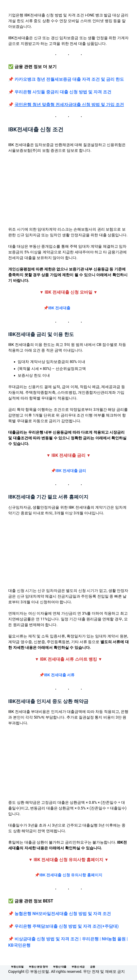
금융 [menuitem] (93, 967)
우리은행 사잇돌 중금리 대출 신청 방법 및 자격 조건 (63, 92)
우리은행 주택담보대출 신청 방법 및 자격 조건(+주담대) (67, 926)
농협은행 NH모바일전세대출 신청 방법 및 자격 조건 (63, 914)
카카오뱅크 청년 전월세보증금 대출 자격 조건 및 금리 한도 (69, 79)
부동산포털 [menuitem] (17, 967)
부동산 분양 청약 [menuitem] (38, 967)
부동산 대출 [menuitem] (60, 967)
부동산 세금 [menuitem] (78, 967)
